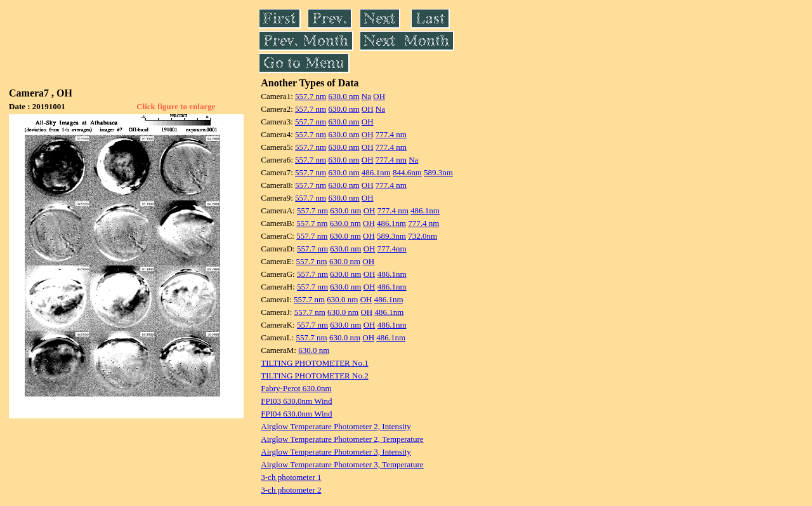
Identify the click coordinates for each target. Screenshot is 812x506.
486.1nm (376, 172)
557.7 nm (311, 96)
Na (366, 96)
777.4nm (392, 249)
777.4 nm (391, 134)
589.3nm (438, 172)
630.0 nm (344, 96)
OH (379, 96)
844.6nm (407, 172)
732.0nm (422, 236)
